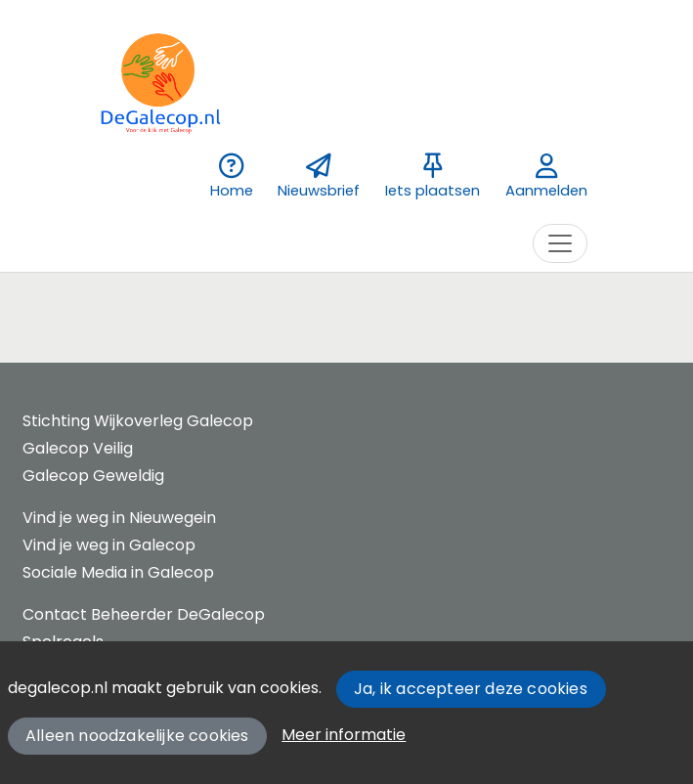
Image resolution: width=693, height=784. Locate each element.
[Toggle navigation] (560, 243)
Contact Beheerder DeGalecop (144, 614)
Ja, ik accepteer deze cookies (471, 689)
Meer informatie (344, 735)
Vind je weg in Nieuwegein (119, 518)
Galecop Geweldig (93, 476)
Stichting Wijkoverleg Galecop (138, 421)
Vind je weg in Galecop (109, 545)
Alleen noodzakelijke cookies (137, 736)
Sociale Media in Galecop (118, 572)
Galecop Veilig (78, 448)
